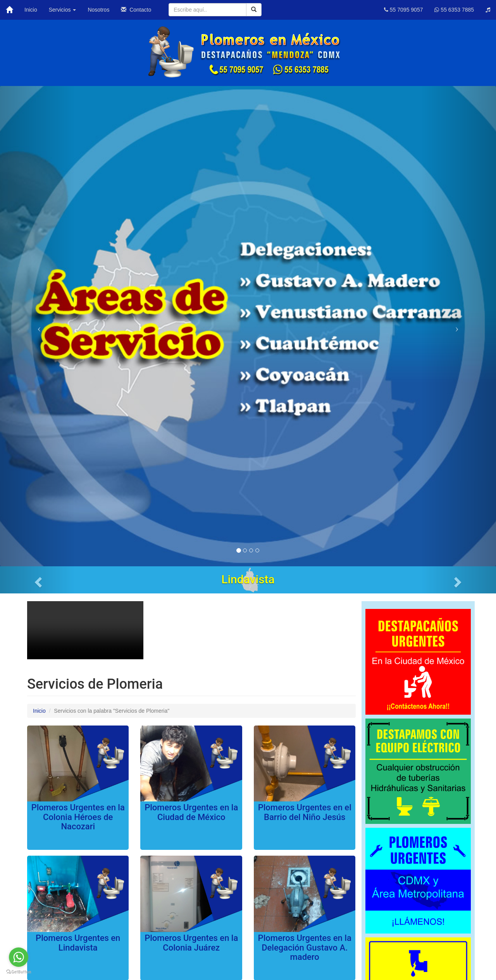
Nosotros (98, 10)
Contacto (136, 10)
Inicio (31, 10)
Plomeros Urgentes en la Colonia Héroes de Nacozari (78, 817)
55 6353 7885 (454, 10)
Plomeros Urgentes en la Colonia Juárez (191, 943)
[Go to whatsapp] (19, 957)
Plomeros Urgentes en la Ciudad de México (191, 812)
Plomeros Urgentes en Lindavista (78, 943)
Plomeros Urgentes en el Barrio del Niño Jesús (305, 812)
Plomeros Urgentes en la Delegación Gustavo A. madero (305, 947)
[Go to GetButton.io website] (19, 972)
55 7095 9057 (404, 10)
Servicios (63, 10)
